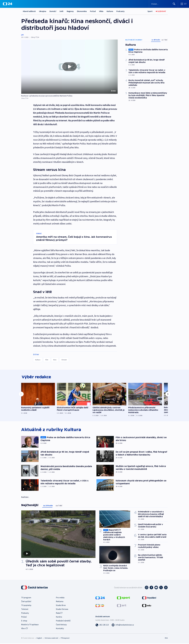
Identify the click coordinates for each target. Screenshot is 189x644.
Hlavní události (29, 11)
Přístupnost (65, 639)
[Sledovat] (161, 11)
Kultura (110, 11)
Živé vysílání (26, 602)
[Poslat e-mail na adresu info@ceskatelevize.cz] (123, 625)
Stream (64, 360)
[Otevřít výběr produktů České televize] (184, 4)
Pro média (60, 598)
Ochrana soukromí (51, 639)
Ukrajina (43, 11)
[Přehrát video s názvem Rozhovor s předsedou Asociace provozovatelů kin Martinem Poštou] (69, 67)
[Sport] (150, 11)
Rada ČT (59, 614)
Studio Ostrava (62, 610)
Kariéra (59, 617)
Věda (101, 11)
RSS (166, 639)
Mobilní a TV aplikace (30, 625)
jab (22, 35)
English (39, 639)
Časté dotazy (61, 625)
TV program (26, 598)
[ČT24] (8, 4)
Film (47, 360)
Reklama (60, 602)
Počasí (93, 11)
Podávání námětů (63, 621)
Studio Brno (61, 606)
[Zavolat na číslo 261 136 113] (102, 625)
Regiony (70, 11)
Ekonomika (82, 11)
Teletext (25, 610)
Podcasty (120, 11)
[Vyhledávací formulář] (164, 4)
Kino (55, 360)
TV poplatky (26, 606)
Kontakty (60, 629)
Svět (61, 11)
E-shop (24, 621)
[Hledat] (174, 4)
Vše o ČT (25, 629)
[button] (69, 67)
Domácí (53, 11)
